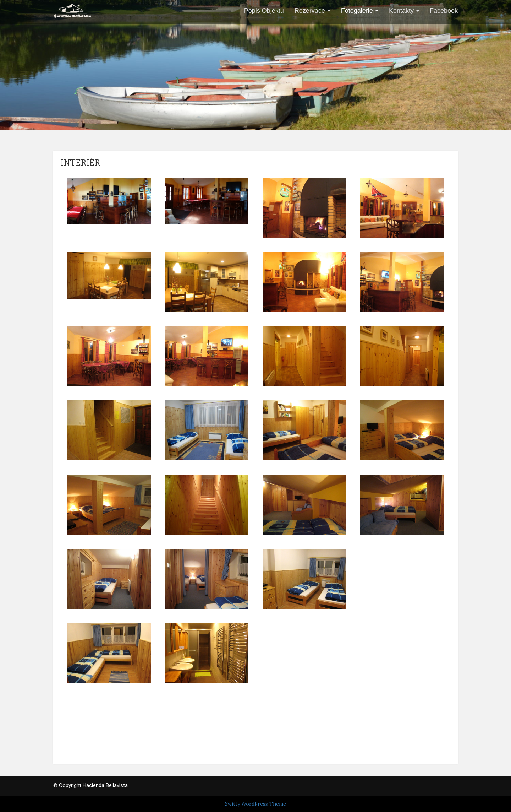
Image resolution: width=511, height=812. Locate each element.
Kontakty (404, 11)
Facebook (444, 11)
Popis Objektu (264, 11)
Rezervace (312, 11)
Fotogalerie (360, 11)
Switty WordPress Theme (255, 804)
